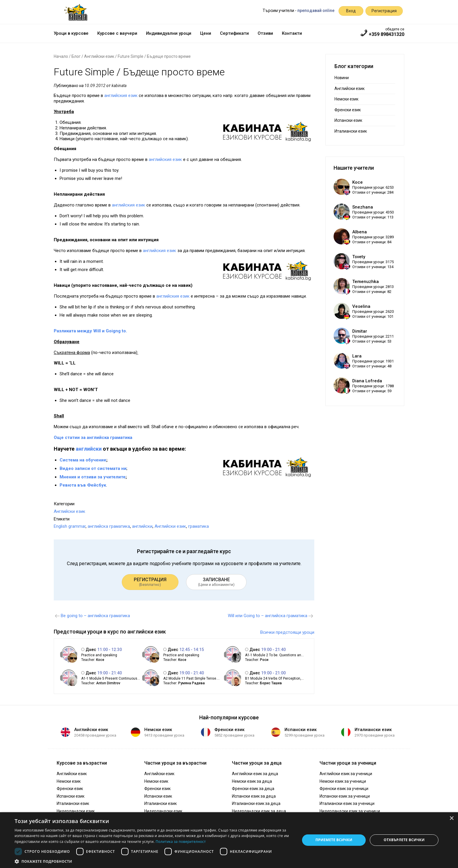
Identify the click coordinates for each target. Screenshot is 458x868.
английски (89, 449)
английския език (121, 96)
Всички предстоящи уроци (287, 632)
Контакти (292, 33)
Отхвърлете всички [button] (404, 840)
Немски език (346, 99)
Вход (351, 11)
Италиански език (351, 131)
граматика (198, 526)
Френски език (348, 110)
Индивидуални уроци (169, 33)
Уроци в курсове (71, 33)
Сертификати (234, 33)
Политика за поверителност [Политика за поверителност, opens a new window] (181, 842)
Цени (206, 33)
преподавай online (316, 11)
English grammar (70, 526)
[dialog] (229, 840)
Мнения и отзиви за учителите (93, 477)
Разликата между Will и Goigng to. (90, 331)
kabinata (119, 86)
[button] (153, 861)
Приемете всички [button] (334, 840)
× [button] (451, 818)
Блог (76, 56)
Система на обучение (83, 460)
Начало (61, 56)
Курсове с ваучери (117, 33)
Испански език (348, 120)
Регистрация (384, 11)
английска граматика (109, 526)
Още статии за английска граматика (93, 438)
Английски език (99, 56)
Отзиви (265, 33)
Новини (342, 78)
